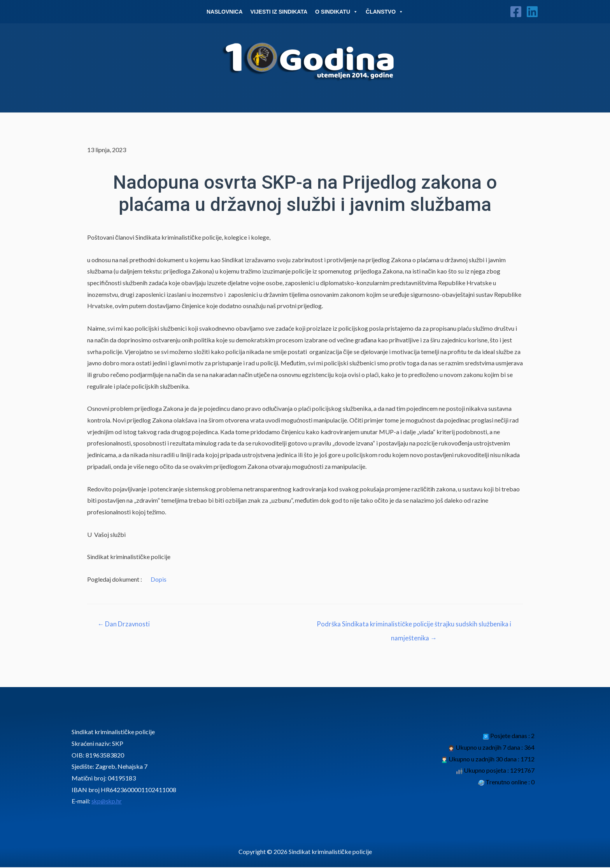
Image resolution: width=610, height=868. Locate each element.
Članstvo (385, 12)
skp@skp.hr (107, 802)
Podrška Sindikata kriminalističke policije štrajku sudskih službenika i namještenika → (414, 627)
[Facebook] (516, 12)
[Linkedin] (532, 12)
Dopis (159, 579)
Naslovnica (225, 12)
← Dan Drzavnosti (124, 624)
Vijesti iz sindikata (279, 12)
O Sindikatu (337, 12)
